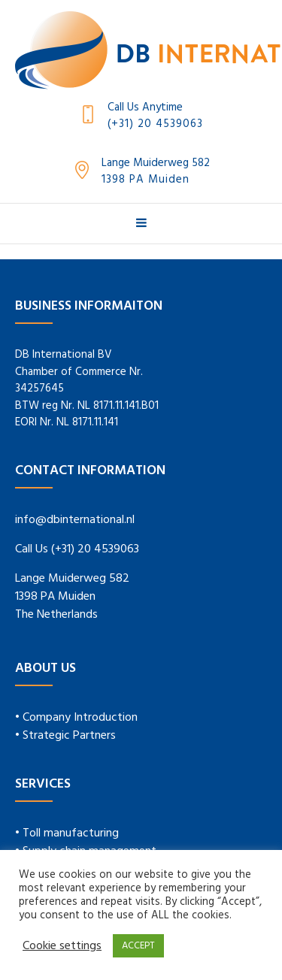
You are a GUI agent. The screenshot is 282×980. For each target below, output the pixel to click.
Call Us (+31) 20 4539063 (77, 549)
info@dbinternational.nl (75, 520)
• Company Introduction (76, 718)
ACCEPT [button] (138, 946)
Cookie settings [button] (62, 946)
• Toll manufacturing (67, 833)
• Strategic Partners (65, 736)
